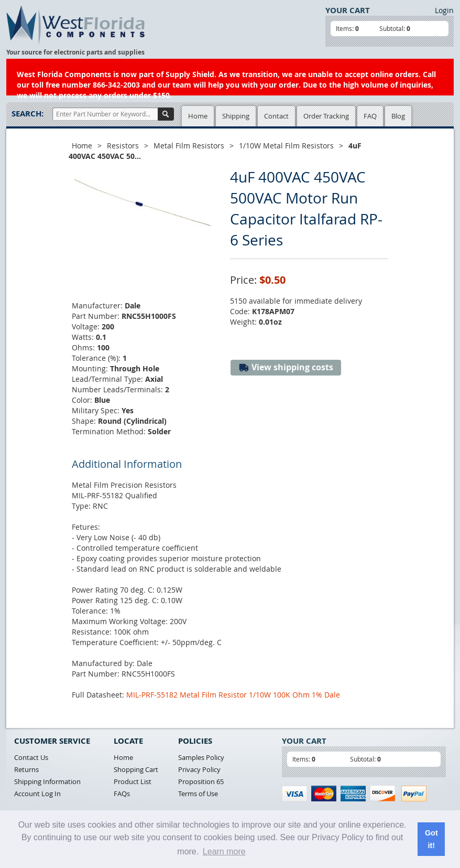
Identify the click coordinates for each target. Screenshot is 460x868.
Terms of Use (198, 794)
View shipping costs (286, 367)
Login (444, 10)
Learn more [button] (224, 851)
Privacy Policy (199, 769)
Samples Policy (201, 757)
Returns (26, 769)
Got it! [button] (431, 839)
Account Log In (37, 794)
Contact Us (31, 757)
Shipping (236, 116)
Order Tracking (326, 116)
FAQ (370, 116)
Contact (276, 116)
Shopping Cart (136, 769)
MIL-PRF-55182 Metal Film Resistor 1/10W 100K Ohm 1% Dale (233, 695)
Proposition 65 (201, 781)
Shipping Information (47, 781)
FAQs (122, 794)
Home (198, 116)
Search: (28, 114)
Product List (133, 781)
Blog (398, 116)
